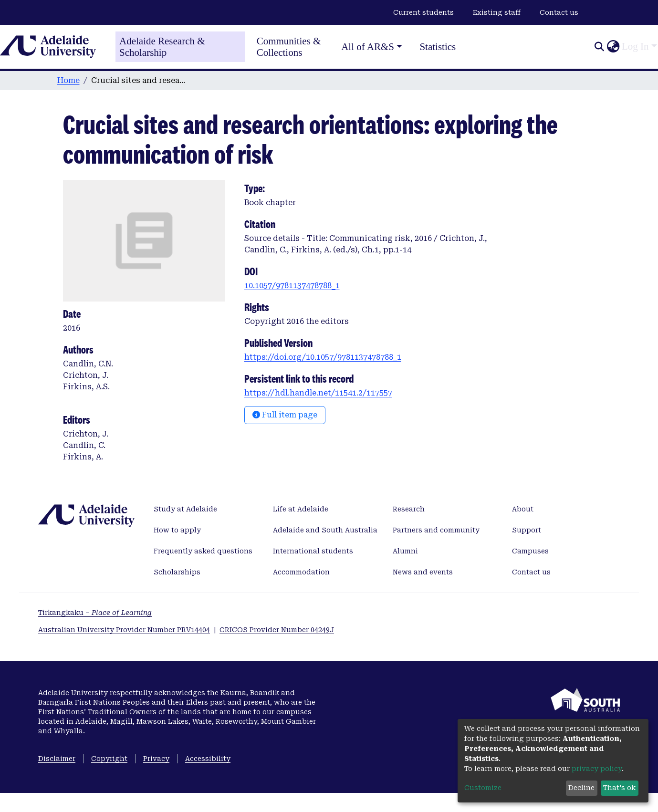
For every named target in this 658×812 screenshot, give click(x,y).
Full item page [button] (285, 415)
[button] (613, 47)
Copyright (109, 759)
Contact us (559, 12)
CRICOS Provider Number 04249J (277, 630)
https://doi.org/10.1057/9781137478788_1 (323, 357)
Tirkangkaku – (95, 613)
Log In (635, 46)
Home (68, 80)
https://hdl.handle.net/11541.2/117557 (318, 393)
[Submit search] (599, 47)
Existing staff (497, 12)
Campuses (530, 551)
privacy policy (597, 769)
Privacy (156, 759)
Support (527, 530)
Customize (483, 788)
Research (409, 509)
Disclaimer (57, 759)
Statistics (438, 47)
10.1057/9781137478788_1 (292, 286)
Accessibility (208, 759)
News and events (423, 572)
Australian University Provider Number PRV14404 (124, 630)
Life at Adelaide (301, 509)
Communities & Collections (289, 47)
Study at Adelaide (185, 509)
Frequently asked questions (203, 551)
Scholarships (177, 572)
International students (313, 551)
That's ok (619, 788)
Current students (423, 12)
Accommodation (301, 572)
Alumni (405, 551)
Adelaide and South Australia (325, 530)
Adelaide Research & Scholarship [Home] (162, 47)
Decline (581, 788)
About (523, 509)
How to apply (177, 530)
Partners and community (436, 530)
